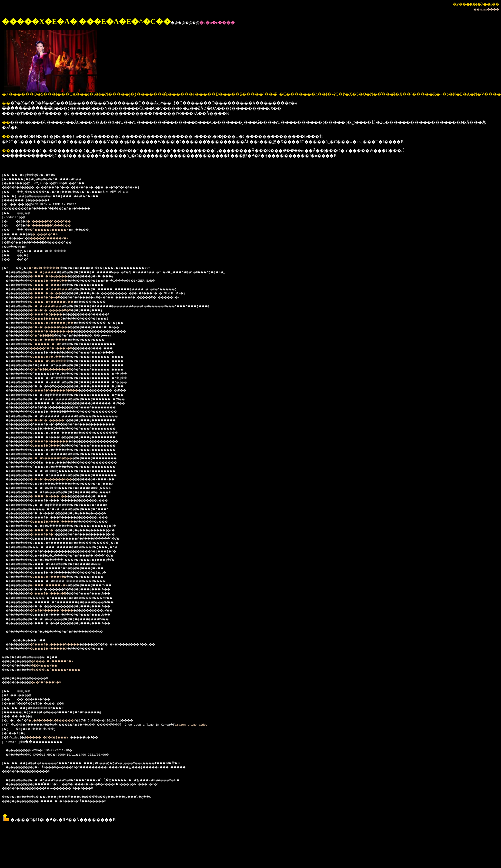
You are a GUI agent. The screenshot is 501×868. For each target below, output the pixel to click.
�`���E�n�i (47, 531)
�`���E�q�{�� (51, 294)
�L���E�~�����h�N (59, 662)
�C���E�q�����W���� (62, 645)
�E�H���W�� (50, 667)
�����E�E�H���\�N (57, 349)
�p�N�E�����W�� (55, 328)
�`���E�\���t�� (55, 497)
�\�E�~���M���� (55, 341)
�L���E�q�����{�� (58, 324)
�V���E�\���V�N (54, 578)
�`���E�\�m (51, 235)
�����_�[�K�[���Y (52, 738)
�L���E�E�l (47, 535)
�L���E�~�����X (55, 650)
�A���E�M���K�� (55, 290)
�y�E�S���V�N (52, 683)
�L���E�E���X (51, 286)
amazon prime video (208, 726)
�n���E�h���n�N (54, 594)
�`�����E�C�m (51, 345)
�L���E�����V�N (55, 586)
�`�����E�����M (55, 231)
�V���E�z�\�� (51, 358)
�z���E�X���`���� (58, 523)
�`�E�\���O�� (51, 307)
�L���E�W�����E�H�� (61, 391)
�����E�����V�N (55, 239)
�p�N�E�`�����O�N (56, 311)
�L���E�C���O (51, 447)
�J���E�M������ (55, 442)
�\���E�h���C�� (55, 282)
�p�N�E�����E (49, 269)
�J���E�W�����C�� (58, 303)
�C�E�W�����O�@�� (57, 459)
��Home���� (486, 9)
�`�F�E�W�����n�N (56, 371)
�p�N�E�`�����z (54, 421)
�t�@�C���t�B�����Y (58, 721)
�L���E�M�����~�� (58, 332)
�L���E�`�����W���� (63, 671)
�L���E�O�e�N (50, 298)
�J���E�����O (52, 320)
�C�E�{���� (48, 273)
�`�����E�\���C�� (54, 222)
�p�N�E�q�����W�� (57, 480)
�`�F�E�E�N (46, 337)
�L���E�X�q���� (55, 277)
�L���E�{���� (52, 315)
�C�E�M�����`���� (58, 611)
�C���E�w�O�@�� (54, 362)
